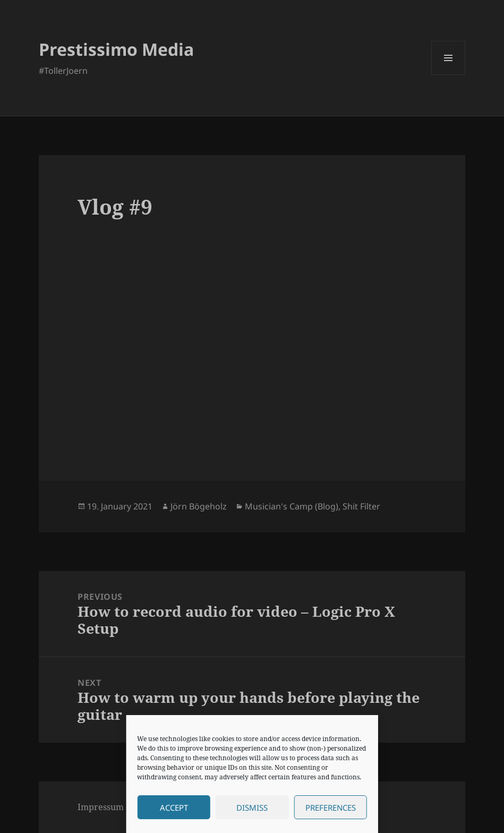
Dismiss (252, 807)
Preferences (331, 807)
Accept (174, 807)
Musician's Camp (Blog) (292, 506)
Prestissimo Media (116, 49)
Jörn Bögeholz (199, 506)
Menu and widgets (449, 75)
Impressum (101, 807)
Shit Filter (361, 506)
